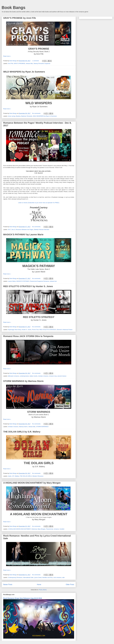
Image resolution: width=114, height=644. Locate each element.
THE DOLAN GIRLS (26, 476)
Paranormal (50, 529)
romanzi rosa (53, 376)
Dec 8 (13, 230)
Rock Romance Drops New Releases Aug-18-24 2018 (23, 598)
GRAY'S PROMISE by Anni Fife (20, 18)
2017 (9, 230)
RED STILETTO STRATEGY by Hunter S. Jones (28, 286)
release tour (53, 281)
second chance (62, 376)
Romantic (29, 116)
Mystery (18, 116)
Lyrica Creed (38, 577)
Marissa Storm (23, 427)
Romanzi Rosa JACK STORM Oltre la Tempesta (28, 336)
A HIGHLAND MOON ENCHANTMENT (19, 529)
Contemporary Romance (15, 577)
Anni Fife (10, 63)
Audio (10, 476)
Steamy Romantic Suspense (42, 63)
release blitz (29, 63)
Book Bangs (13, 8)
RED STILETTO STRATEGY (48, 330)
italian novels (33, 376)
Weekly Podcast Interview (42, 230)
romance (56, 529)
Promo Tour (35, 330)
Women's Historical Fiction (65, 330)
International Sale (28, 577)
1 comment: (36, 61)
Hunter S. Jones (27, 330)
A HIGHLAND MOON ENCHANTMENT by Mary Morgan (32, 483)
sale (63, 577)
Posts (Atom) (43, 590)
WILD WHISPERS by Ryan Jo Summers (24, 72)
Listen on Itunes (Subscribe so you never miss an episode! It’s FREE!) (39, 203)
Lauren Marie (12, 281)
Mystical (24, 116)
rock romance (57, 577)
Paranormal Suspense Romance (39, 281)
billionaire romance (13, 376)
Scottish (62, 529)
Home (39, 584)
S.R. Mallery (15, 476)
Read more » (7, 56)
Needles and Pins (47, 577)
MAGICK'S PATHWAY (23, 281)
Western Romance (38, 476)
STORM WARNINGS (42, 427)
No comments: (37, 113)
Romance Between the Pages (25, 230)
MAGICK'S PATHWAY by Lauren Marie (23, 235)
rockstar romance (43, 376)
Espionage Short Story (15, 330)
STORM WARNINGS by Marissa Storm (23, 381)
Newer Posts (8, 584)
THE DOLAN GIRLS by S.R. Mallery (22, 432)
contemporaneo (24, 376)
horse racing (12, 116)
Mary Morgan (41, 529)
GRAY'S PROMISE (19, 63)
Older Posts (70, 584)
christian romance (13, 427)
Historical (34, 529)
